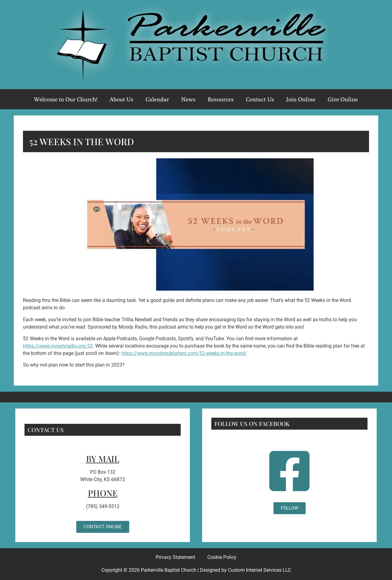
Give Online (343, 99)
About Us (122, 99)
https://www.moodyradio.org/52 (58, 346)
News (188, 99)
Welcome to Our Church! (66, 99)
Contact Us (260, 99)
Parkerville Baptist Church (169, 570)
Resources (221, 99)
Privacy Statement (175, 557)
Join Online (301, 99)
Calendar (157, 99)
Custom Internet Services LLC (259, 570)
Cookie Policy (222, 557)
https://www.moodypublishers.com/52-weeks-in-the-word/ (184, 353)
